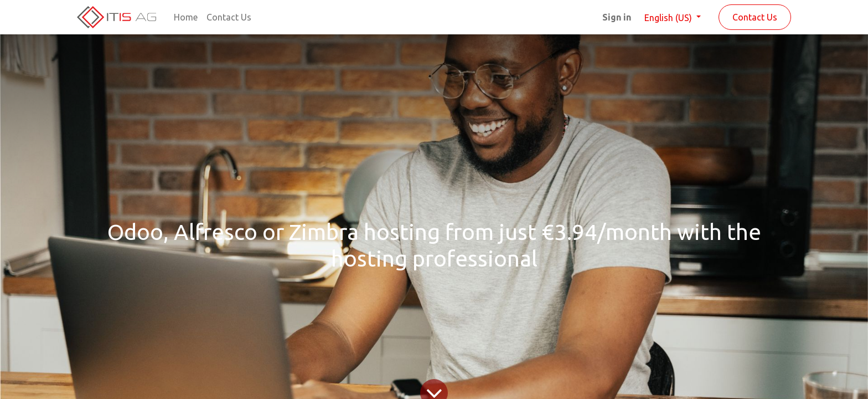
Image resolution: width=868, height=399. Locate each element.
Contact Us (755, 17)
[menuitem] (186, 17)
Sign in (617, 17)
